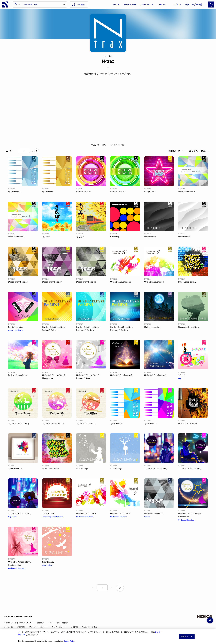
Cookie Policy (69, 640)
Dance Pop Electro (15, 330)
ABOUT (162, 5)
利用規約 (23, 619)
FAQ (53, 614)
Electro (147, 517)
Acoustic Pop (47, 565)
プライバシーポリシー (40, 619)
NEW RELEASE (130, 5)
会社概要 (43, 614)
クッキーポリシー (61, 619)
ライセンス (10, 619)
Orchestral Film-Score (85, 517)
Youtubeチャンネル (92, 619)
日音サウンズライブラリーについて (20, 614)
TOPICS (116, 5)
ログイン (177, 5)
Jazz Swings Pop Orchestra (53, 517)
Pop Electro (13, 517)
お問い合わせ (64, 614)
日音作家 (76, 619)
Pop (180, 378)
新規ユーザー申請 (194, 5)
